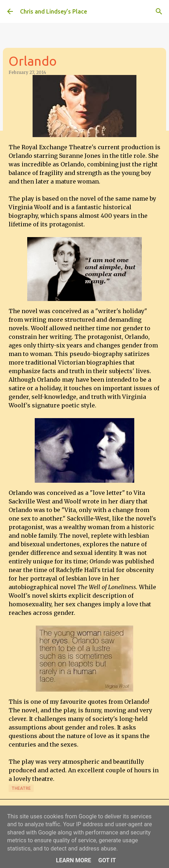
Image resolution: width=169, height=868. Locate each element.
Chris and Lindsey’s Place (54, 11)
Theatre (21, 788)
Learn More (73, 860)
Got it (107, 860)
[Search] (159, 11)
